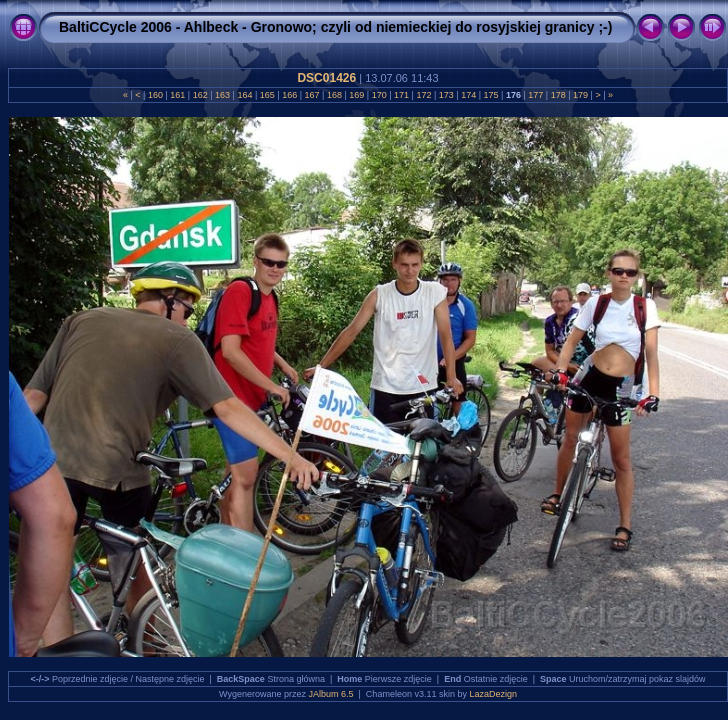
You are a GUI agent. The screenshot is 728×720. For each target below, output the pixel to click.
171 (402, 95)
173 (446, 95)
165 (267, 95)
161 (178, 95)
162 (200, 95)
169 (357, 95)
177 (536, 95)
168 (334, 95)
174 (469, 95)
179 (581, 95)
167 (312, 95)
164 (245, 95)
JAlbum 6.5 (331, 694)
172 (424, 95)
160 (155, 95)
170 (379, 95)
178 (558, 95)
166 (290, 95)
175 (491, 95)
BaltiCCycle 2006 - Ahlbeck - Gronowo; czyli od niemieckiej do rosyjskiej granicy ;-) (335, 27)
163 (223, 95)
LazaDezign (493, 694)
